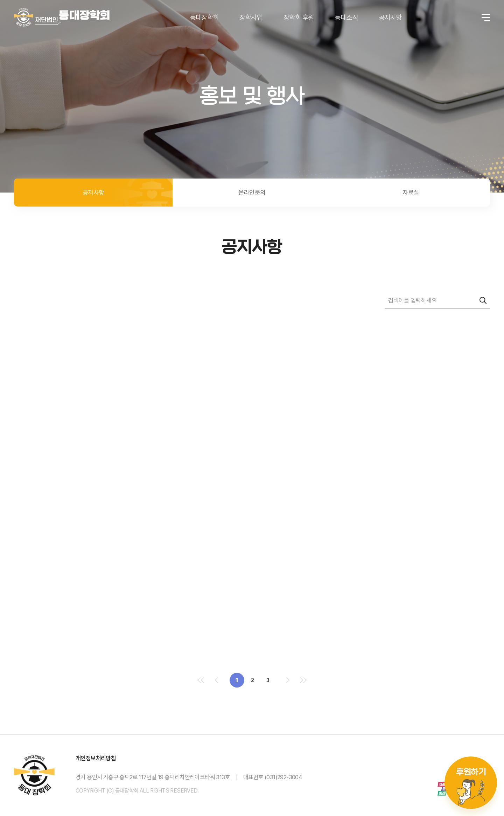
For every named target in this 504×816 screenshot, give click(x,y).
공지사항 (93, 192)
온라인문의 (252, 192)
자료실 (411, 192)
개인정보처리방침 (96, 758)
